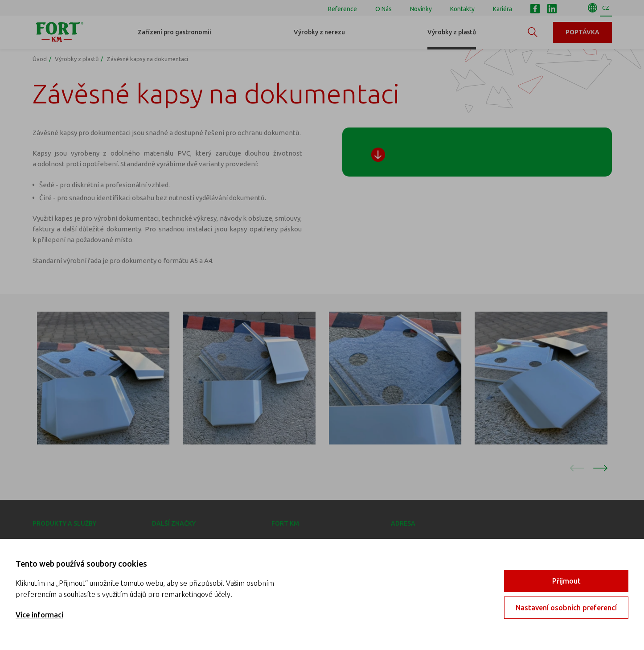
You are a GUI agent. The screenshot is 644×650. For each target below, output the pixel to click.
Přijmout (566, 581)
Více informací (39, 615)
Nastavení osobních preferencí (566, 608)
